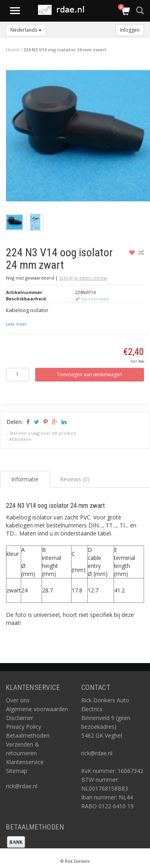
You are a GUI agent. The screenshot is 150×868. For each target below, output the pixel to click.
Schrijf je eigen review (83, 278)
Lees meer (16, 324)
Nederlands (26, 30)
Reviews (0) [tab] (75, 479)
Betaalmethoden (28, 735)
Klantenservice (25, 762)
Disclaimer (20, 718)
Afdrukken (20, 439)
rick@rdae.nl (22, 786)
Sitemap (17, 771)
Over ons (18, 700)
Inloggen (130, 30)
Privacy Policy (24, 727)
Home (13, 50)
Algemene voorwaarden (37, 709)
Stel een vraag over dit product (43, 433)
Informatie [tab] (25, 479)
